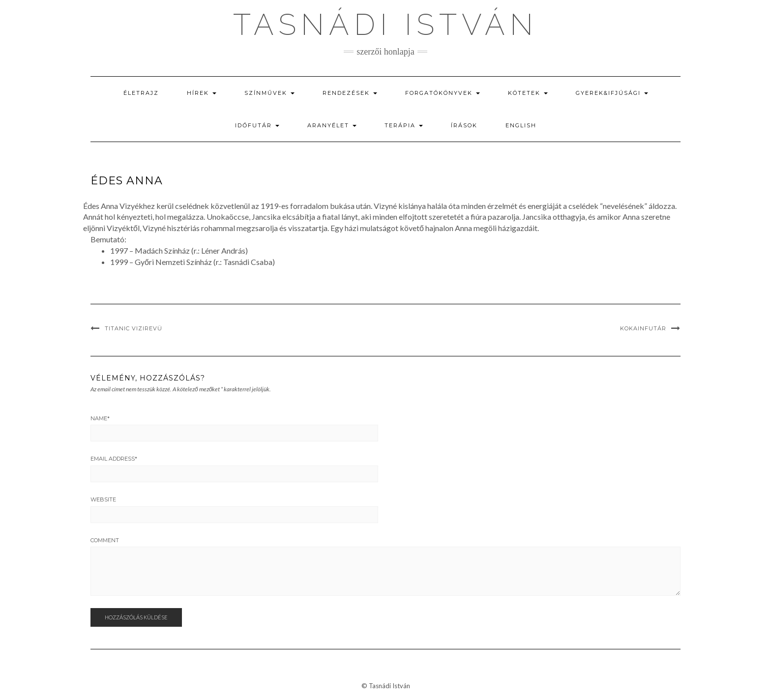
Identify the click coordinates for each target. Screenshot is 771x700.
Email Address (114, 459)
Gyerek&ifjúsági (612, 93)
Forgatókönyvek (443, 93)
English (521, 125)
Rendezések (350, 93)
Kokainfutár (643, 328)
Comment (105, 540)
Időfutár (257, 125)
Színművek (269, 93)
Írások (464, 125)
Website (103, 499)
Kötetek (528, 93)
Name (100, 418)
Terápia (404, 125)
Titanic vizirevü (133, 328)
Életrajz (141, 93)
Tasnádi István (385, 25)
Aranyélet (332, 125)
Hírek (202, 93)
